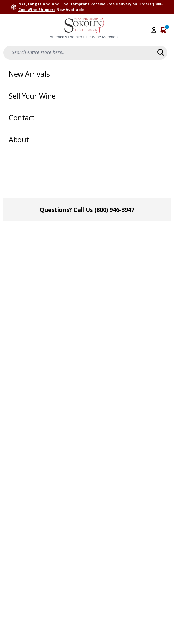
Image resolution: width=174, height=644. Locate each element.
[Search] (161, 52)
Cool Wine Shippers (37, 9)
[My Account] (154, 30)
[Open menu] (11, 30)
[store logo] (84, 29)
